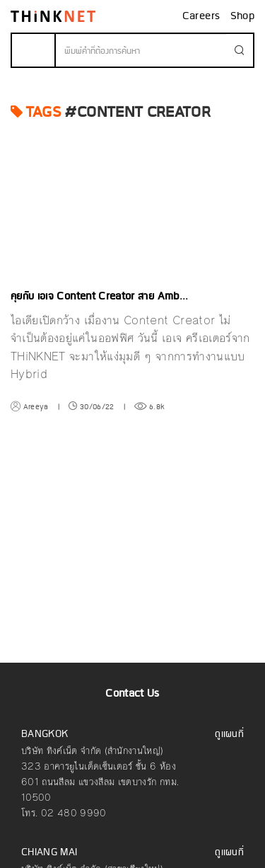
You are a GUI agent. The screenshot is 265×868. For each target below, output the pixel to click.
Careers (203, 16)
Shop (242, 16)
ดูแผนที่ (229, 735)
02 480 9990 (74, 813)
